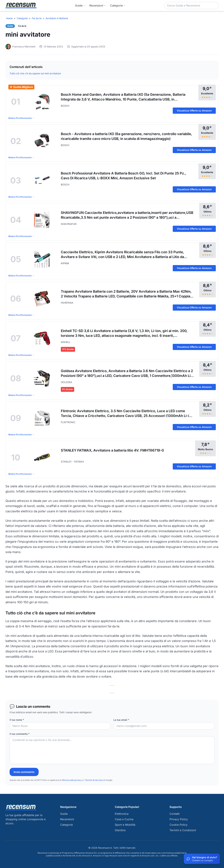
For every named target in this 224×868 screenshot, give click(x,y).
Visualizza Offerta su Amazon (194, 111)
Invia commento (24, 772)
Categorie (22, 18)
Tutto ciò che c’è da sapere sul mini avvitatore (35, 73)
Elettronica (122, 814)
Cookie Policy (178, 825)
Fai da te (37, 18)
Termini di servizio (94, 780)
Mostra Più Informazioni (21, 118)
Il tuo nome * (17, 720)
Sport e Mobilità (125, 825)
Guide (80, 5)
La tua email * (121, 720)
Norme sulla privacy (72, 780)
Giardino (120, 830)
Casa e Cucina (124, 819)
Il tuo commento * (20, 734)
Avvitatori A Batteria (57, 18)
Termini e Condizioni (183, 830)
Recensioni (98, 5)
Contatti (175, 814)
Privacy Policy (179, 819)
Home (9, 18)
